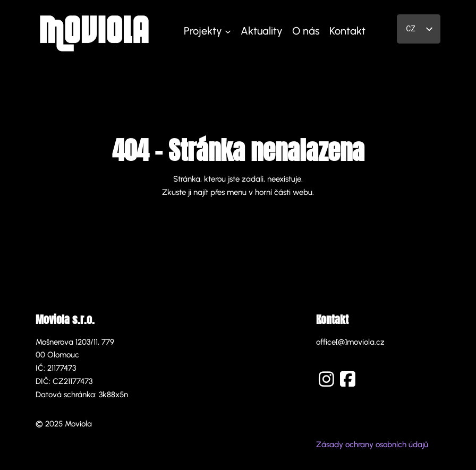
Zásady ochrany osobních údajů (372, 445)
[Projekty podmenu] (228, 31)
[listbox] (419, 29)
